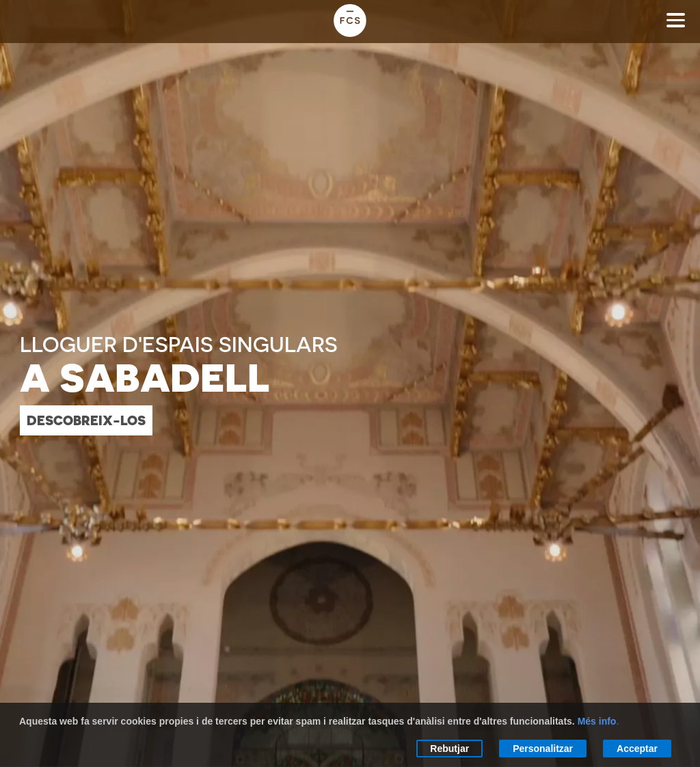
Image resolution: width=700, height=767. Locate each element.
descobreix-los (86, 420)
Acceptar (637, 749)
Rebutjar (449, 749)
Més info (597, 721)
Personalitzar (543, 749)
